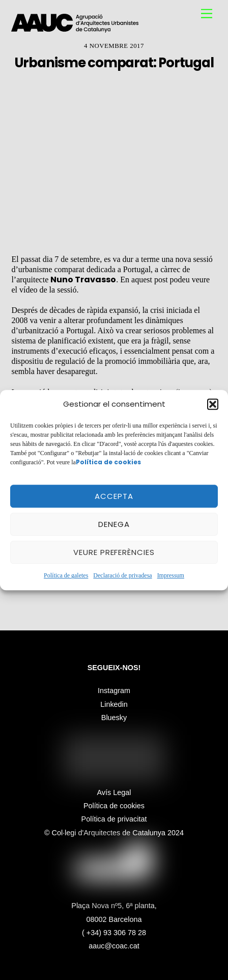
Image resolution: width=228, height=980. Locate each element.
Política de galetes (66, 576)
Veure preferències (114, 552)
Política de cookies (114, 806)
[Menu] (207, 14)
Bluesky (114, 718)
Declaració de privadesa (122, 576)
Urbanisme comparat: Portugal (114, 63)
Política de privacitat (114, 819)
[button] (213, 404)
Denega (114, 524)
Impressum (171, 576)
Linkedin (114, 704)
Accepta (114, 496)
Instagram (114, 691)
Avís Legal (114, 792)
